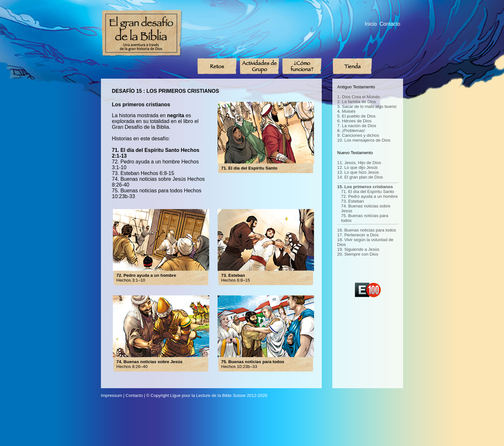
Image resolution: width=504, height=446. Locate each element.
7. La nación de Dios (357, 126)
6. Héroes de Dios (354, 121)
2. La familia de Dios (357, 102)
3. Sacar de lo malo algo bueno (367, 106)
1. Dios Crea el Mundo (359, 97)
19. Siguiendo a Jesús (358, 249)
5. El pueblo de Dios (356, 116)
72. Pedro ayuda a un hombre (369, 196)
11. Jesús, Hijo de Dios (359, 163)
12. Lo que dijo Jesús (357, 167)
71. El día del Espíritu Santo (368, 192)
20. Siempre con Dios (358, 254)
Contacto (390, 24)
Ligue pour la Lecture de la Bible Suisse (208, 395)
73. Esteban (352, 201)
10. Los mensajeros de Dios (364, 140)
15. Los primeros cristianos (365, 187)
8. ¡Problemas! (351, 131)
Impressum (112, 395)
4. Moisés (346, 111)
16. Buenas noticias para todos (367, 230)
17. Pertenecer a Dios (358, 235)
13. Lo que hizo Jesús (358, 172)
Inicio (371, 24)
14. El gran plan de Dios (360, 177)
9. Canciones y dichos (358, 135)
